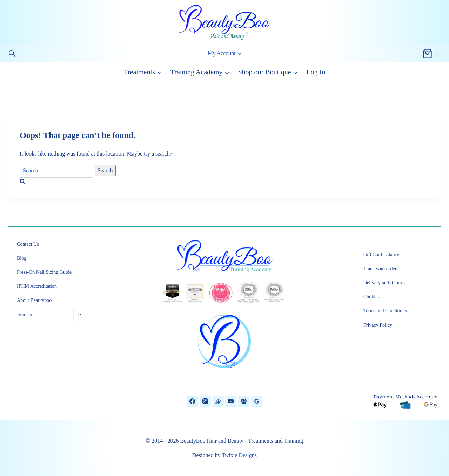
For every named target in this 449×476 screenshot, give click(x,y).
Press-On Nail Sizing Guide (44, 272)
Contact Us (28, 244)
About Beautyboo (34, 300)
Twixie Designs (239, 455)
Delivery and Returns (384, 283)
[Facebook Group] (244, 401)
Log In (316, 72)
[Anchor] (218, 401)
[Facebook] (192, 401)
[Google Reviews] (257, 401)
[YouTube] (231, 401)
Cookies (371, 297)
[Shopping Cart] (431, 53)
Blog (22, 258)
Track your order (380, 269)
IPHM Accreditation (37, 286)
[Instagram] (205, 401)
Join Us (24, 315)
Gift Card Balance (381, 255)
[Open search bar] (12, 53)
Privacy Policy (378, 325)
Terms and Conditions (385, 311)
